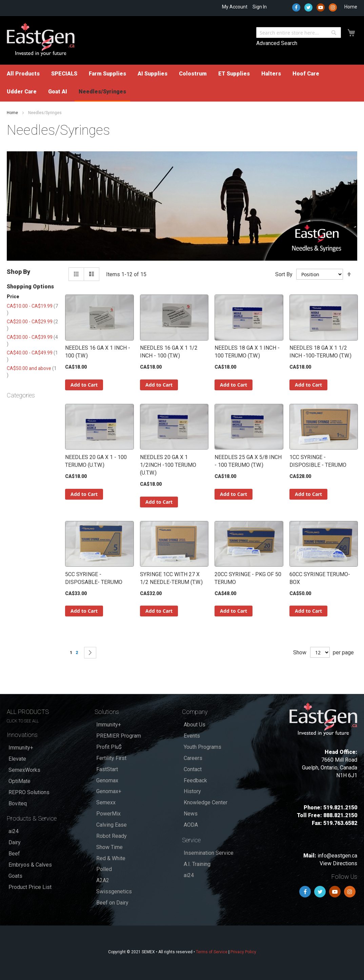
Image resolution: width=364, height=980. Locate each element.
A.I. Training (197, 864)
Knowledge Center (206, 802)
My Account (235, 7)
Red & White (111, 858)
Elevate (17, 759)
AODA (191, 825)
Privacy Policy (243, 952)
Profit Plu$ (109, 747)
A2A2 (103, 880)
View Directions (338, 863)
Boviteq (18, 803)
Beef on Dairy (112, 903)
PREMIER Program (119, 736)
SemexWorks (24, 770)
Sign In (260, 7)
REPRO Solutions (29, 792)
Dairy (15, 842)
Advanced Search (277, 43)
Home (351, 7)
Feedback (195, 780)
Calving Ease (112, 825)
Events (192, 736)
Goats (15, 876)
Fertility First (111, 758)
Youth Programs (203, 747)
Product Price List (30, 887)
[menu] (182, 83)
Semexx (106, 802)
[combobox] (299, 32)
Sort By (284, 274)
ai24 (14, 831)
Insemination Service (209, 853)
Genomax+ (109, 791)
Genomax (107, 780)
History (192, 791)
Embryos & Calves (30, 865)
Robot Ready (112, 836)
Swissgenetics (114, 891)
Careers (193, 758)
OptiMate (19, 781)
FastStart (107, 769)
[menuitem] (23, 74)
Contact (193, 769)
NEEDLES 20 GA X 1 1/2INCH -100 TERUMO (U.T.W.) (168, 465)
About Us (195, 725)
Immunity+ (21, 748)
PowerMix (108, 814)
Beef (14, 854)
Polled (104, 869)
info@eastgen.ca (337, 856)
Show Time (109, 847)
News (191, 814)
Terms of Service (212, 952)
